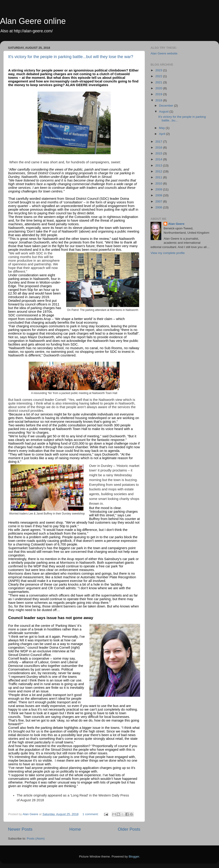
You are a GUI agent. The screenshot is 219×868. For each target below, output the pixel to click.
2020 (159, 88)
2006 (159, 207)
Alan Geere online (33, 21)
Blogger (134, 856)
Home (75, 829)
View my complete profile (168, 253)
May (162, 128)
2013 (159, 165)
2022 (159, 76)
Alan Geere (176, 224)
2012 (159, 171)
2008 (159, 195)
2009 (159, 189)
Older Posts (129, 829)
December (167, 106)
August (164, 111)
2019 (159, 94)
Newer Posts (20, 829)
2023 (159, 70)
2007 (159, 201)
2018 (159, 100)
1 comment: (91, 814)
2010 (159, 183)
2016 (159, 147)
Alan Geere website (164, 53)
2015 (159, 153)
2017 (159, 142)
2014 (159, 159)
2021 (159, 82)
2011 (159, 177)
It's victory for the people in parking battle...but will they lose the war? (71, 57)
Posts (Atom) (36, 839)
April (163, 134)
